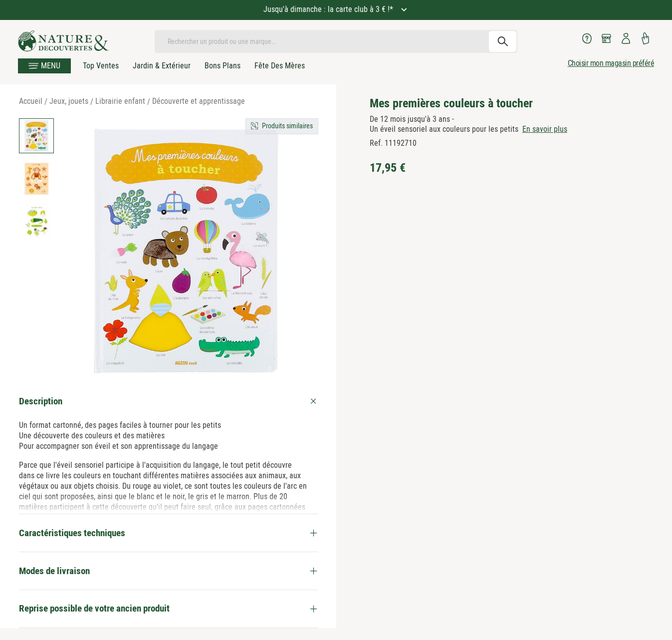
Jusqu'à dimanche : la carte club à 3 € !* (329, 9)
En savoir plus (545, 129)
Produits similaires (287, 126)
